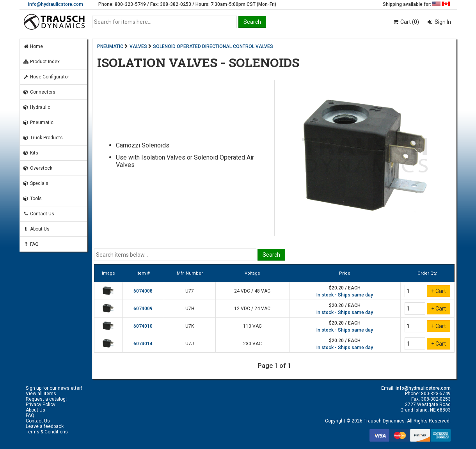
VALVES (138, 46)
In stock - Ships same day (345, 295)
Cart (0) (406, 22)
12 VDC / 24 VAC (252, 309)
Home (33, 46)
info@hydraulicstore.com (56, 4)
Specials (36, 183)
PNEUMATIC (110, 46)
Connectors (39, 92)
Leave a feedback (45, 426)
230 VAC (252, 344)
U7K (190, 326)
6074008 (143, 291)
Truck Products (43, 138)
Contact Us (39, 214)
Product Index (41, 62)
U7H (190, 309)
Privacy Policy (41, 405)
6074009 (143, 309)
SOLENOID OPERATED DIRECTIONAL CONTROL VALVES (213, 46)
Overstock (38, 168)
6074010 (143, 326)
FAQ (31, 244)
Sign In (442, 22)
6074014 (143, 344)
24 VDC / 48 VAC (252, 291)
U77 (190, 291)
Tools (32, 199)
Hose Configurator (46, 77)
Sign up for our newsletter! (54, 388)
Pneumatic (38, 122)
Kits (31, 153)
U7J (190, 344)
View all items (41, 394)
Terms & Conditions (47, 432)
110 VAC (252, 326)
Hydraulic (37, 107)
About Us (36, 229)
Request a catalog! (46, 399)
